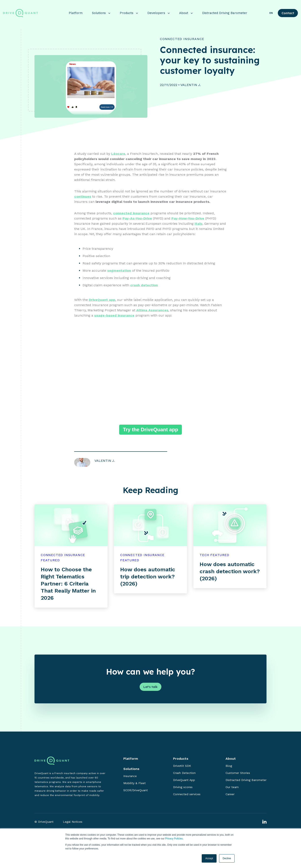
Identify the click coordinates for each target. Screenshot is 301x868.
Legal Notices (73, 822)
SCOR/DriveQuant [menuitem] (136, 791)
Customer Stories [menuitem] (238, 773)
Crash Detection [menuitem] (184, 773)
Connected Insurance (182, 39)
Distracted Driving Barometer (225, 11)
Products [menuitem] (181, 759)
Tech (205, 555)
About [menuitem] (231, 759)
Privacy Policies (174, 839)
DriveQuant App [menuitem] (184, 780)
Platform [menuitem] (131, 759)
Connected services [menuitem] (187, 795)
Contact (288, 11)
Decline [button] (227, 858)
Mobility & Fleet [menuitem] (135, 783)
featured (50, 561)
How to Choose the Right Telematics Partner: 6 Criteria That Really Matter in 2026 (68, 584)
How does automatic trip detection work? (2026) (148, 577)
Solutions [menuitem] (131, 769)
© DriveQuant (44, 822)
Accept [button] (209, 858)
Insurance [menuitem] (130, 776)
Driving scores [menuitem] (183, 787)
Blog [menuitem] (229, 766)
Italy (198, 224)
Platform (76, 11)
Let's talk (150, 687)
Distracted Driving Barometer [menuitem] (246, 780)
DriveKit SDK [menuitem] (182, 766)
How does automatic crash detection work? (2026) (230, 572)
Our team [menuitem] (232, 787)
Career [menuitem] (230, 795)
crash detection (144, 286)
